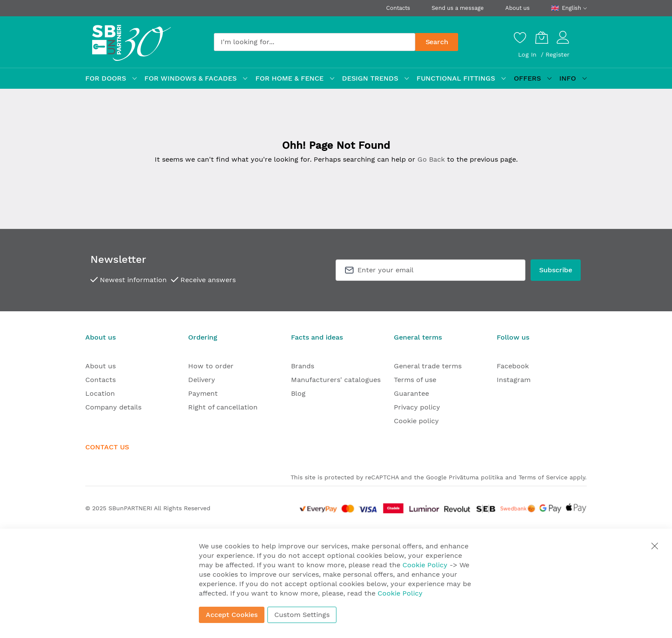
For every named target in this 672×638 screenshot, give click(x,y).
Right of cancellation (223, 407)
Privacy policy (417, 407)
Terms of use (415, 380)
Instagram (514, 380)
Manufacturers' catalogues (336, 380)
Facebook (513, 366)
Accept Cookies (232, 615)
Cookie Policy (425, 565)
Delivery (202, 380)
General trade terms (428, 366)
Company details (113, 407)
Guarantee (411, 393)
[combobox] (315, 42)
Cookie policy (416, 421)
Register (558, 54)
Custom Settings (302, 615)
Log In (528, 54)
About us (517, 8)
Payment (203, 393)
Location (100, 393)
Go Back (431, 159)
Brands (303, 366)
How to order (211, 366)
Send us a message (458, 8)
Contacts (398, 8)
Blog (298, 393)
